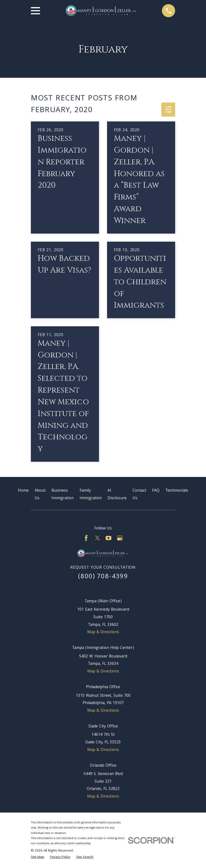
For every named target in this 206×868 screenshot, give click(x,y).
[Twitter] (97, 538)
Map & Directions (103, 632)
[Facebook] (86, 538)
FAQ (156, 491)
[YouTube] (109, 538)
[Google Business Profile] (120, 538)
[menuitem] (37, 857)
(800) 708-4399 (103, 577)
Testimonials (177, 491)
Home (23, 491)
